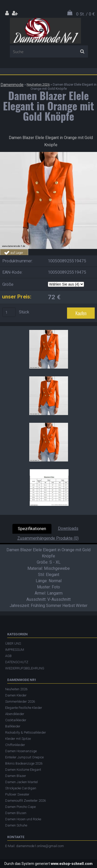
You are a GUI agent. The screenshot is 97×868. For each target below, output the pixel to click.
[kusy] (9, 312)
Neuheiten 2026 (38, 84)
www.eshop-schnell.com (72, 864)
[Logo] (45, 31)
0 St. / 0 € (85, 14)
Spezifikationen (32, 529)
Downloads (68, 528)
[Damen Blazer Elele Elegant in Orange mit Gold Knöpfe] (48, 154)
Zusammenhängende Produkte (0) (48, 538)
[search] (82, 52)
